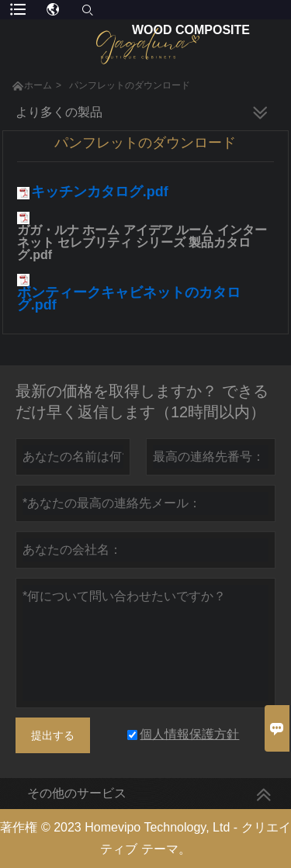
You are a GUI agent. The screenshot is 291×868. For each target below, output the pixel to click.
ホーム (38, 85)
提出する (53, 735)
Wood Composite (191, 30)
